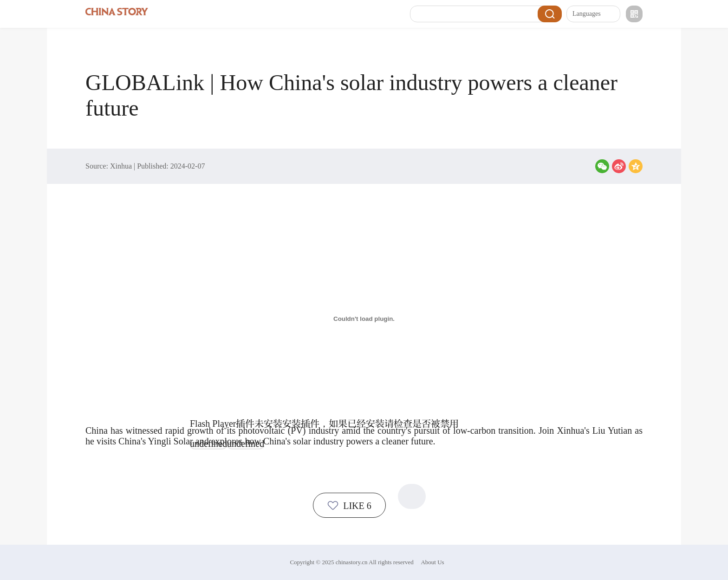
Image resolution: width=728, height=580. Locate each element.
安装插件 (301, 424)
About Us (432, 562)
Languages (594, 14)
